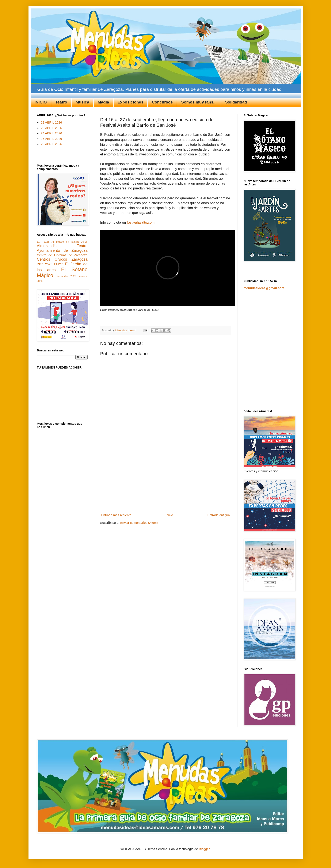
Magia (103, 102)
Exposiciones (131, 102)
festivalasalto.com (141, 222)
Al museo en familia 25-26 (69, 242)
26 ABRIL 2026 (51, 144)
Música (82, 102)
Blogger (204, 849)
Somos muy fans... (199, 102)
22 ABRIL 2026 (51, 122)
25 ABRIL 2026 (51, 139)
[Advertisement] (165, 480)
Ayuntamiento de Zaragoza (62, 250)
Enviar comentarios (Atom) (139, 523)
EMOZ (59, 264)
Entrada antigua (219, 515)
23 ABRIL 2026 (51, 128)
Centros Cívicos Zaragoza (62, 259)
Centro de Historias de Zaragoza (62, 255)
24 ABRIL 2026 (51, 133)
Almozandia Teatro (62, 246)
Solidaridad (236, 102)
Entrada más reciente (116, 515)
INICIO (41, 102)
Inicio (169, 515)
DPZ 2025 (45, 264)
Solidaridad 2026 (66, 276)
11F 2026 (43, 242)
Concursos (162, 102)
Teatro (61, 102)
